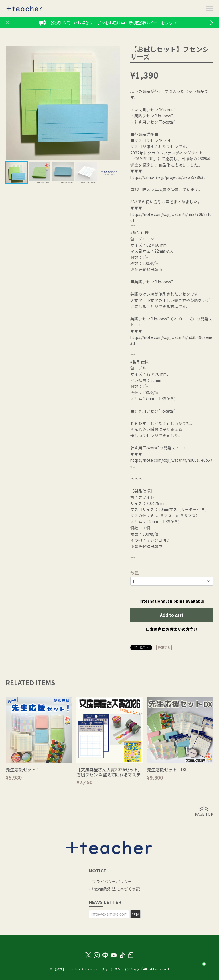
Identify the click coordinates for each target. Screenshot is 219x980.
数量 (135, 573)
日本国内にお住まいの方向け (172, 629)
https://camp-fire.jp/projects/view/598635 (168, 177)
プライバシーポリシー (112, 881)
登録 (135, 914)
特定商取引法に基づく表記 (116, 889)
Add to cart (172, 615)
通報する (164, 647)
